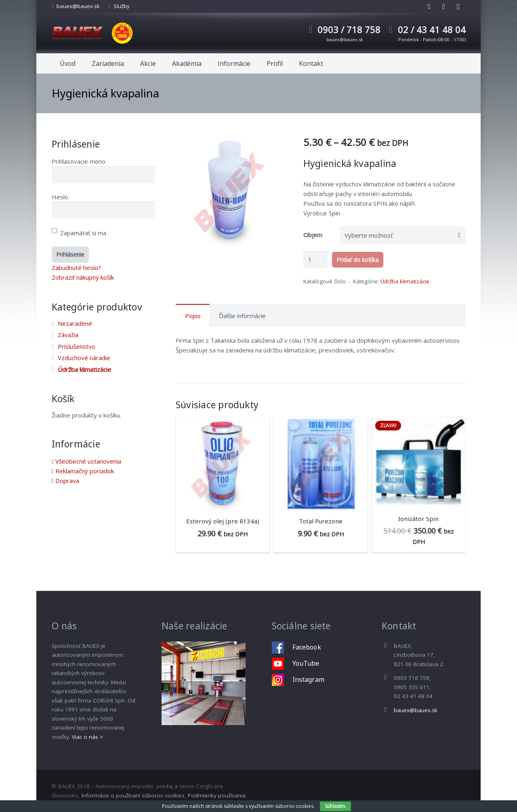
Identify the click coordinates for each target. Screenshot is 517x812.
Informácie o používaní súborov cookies (133, 795)
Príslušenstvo (77, 346)
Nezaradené (75, 323)
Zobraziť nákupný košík (83, 277)
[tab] (193, 315)
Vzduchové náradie (84, 358)
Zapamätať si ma (79, 233)
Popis (193, 316)
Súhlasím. (335, 806)
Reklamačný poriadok (85, 471)
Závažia (68, 335)
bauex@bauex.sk (78, 6)
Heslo (60, 197)
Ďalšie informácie (242, 316)
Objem (313, 235)
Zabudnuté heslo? (76, 268)
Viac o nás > (87, 737)
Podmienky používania (217, 795)
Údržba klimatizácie (405, 281)
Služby (122, 6)
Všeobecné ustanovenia (88, 461)
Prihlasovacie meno (79, 161)
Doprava (67, 481)
